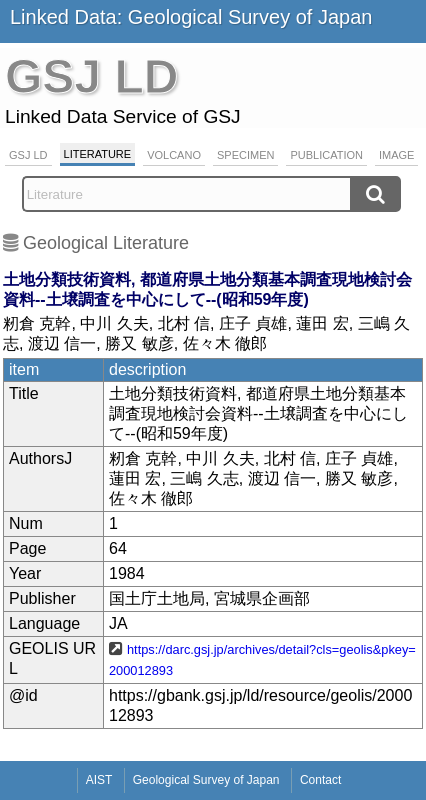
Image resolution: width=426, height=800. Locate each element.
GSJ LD (28, 155)
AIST (99, 780)
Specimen (245, 155)
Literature (98, 154)
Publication (326, 155)
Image (396, 155)
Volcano (174, 155)
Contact (320, 780)
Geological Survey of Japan (206, 780)
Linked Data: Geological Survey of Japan (191, 17)
